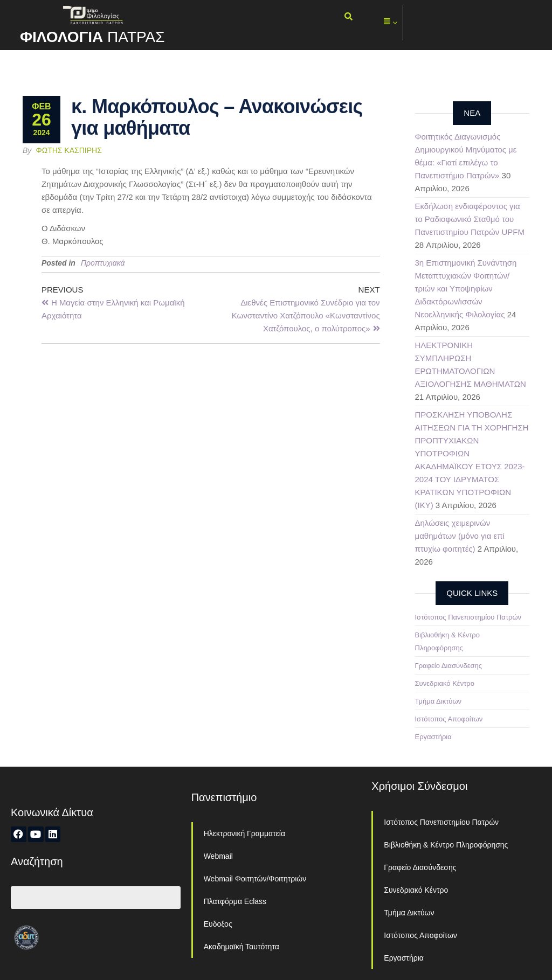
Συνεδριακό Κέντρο (445, 683)
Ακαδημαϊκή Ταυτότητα (241, 947)
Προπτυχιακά (103, 263)
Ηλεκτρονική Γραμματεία (244, 833)
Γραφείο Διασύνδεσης (449, 666)
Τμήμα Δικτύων (439, 701)
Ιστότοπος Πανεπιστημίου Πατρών (468, 617)
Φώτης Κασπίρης (69, 150)
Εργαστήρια (433, 737)
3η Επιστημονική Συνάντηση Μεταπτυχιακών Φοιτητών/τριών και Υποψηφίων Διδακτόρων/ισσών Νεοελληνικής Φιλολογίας (466, 289)
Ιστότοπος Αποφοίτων (449, 719)
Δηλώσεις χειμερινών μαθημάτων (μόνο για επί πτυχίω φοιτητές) (460, 536)
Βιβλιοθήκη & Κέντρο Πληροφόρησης (446, 845)
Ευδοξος (218, 924)
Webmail (218, 856)
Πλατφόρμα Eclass (235, 901)
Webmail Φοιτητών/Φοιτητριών (255, 879)
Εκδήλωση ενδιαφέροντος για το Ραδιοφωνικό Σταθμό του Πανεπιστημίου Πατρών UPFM (470, 219)
